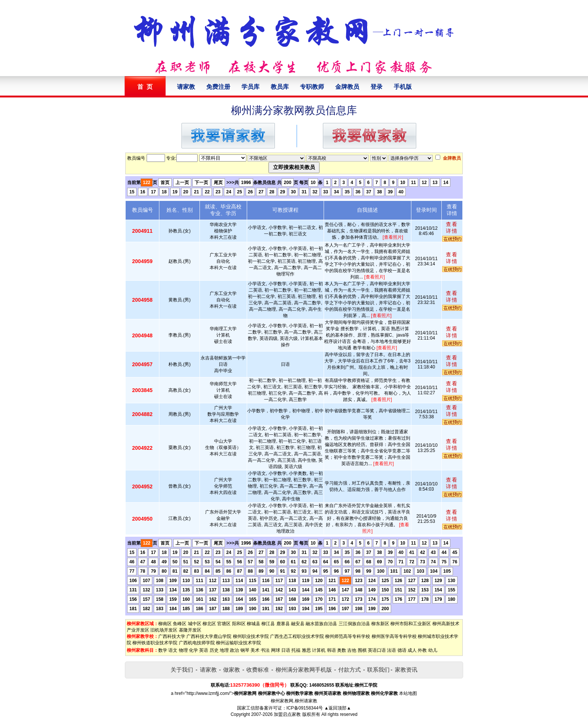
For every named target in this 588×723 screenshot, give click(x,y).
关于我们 (182, 670)
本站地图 (408, 693)
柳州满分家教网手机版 (304, 670)
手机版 (403, 87)
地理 (224, 650)
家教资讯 (406, 670)
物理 (183, 650)
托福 (296, 650)
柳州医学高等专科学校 (394, 636)
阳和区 (239, 624)
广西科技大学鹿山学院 (209, 636)
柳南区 (165, 624)
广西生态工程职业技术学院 (297, 636)
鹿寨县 (283, 624)
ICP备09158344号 (305, 708)
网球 (276, 650)
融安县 (298, 624)
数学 (163, 650)
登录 (376, 87)
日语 (286, 650)
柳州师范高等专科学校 (348, 636)
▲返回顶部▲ (337, 708)
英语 (204, 650)
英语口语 (377, 650)
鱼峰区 (180, 624)
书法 (265, 650)
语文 (173, 650)
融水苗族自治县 (321, 624)
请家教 (186, 87)
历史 (214, 650)
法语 (391, 650)
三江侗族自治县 (354, 624)
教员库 (280, 87)
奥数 (342, 650)
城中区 (195, 624)
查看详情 (452, 228)
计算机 (319, 650)
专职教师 (312, 87)
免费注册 (218, 87)
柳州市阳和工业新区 (411, 624)
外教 (422, 650)
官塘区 (224, 624)
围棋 (362, 650)
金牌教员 (347, 87)
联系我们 (378, 670)
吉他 (352, 650)
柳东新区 (380, 624)
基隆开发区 (190, 630)
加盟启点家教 (287, 714)
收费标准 (258, 670)
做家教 (232, 670)
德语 (402, 650)
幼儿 (433, 650)
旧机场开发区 (164, 630)
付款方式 (349, 670)
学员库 (250, 87)
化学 (193, 650)
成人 (412, 650)
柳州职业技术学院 (251, 636)
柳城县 (253, 624)
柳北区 (209, 624)
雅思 (306, 650)
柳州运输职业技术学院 (238, 643)
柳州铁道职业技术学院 (155, 643)
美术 (255, 650)
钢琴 (245, 650)
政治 (234, 650)
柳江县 (268, 624)
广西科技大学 (172, 636)
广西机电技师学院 (197, 643)
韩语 (331, 650)
